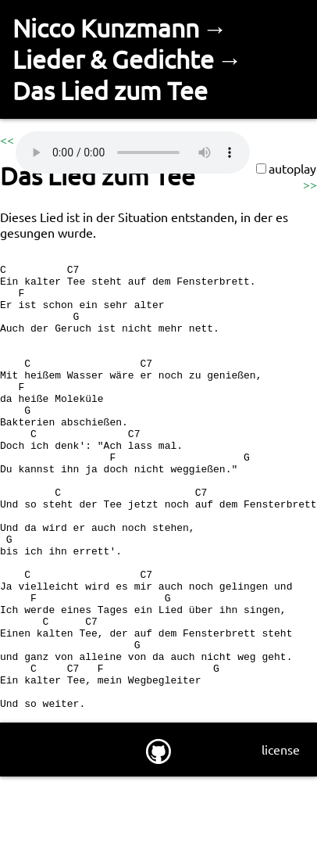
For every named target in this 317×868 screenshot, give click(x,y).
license (281, 841)
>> (310, 184)
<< (7, 139)
